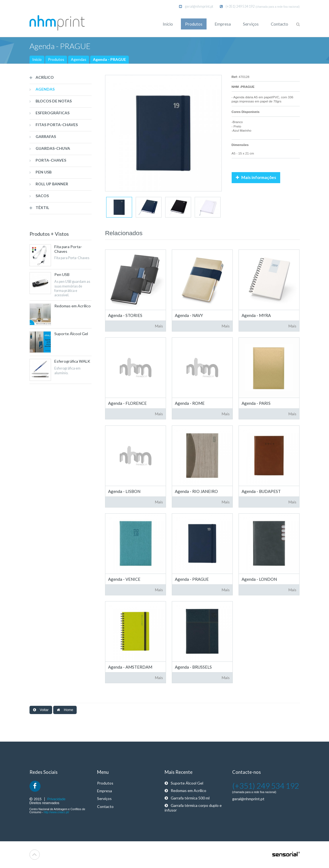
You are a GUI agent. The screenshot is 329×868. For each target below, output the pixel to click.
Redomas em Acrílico (185, 790)
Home (65, 710)
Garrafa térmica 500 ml (187, 798)
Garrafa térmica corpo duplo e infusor (193, 808)
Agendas (79, 59)
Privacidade (57, 799)
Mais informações (256, 177)
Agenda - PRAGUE (109, 59)
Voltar (41, 710)
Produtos (56, 59)
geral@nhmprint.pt (196, 6)
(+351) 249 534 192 (237, 6)
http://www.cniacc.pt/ (57, 812)
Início (37, 59)
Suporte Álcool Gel (184, 783)
